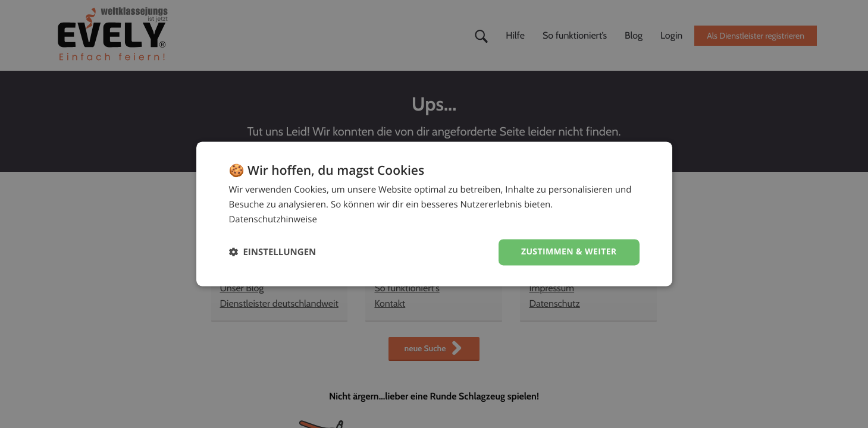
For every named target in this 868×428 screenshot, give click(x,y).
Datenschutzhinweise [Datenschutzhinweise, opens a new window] (273, 219)
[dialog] (434, 214)
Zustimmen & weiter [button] (569, 252)
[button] (273, 252)
